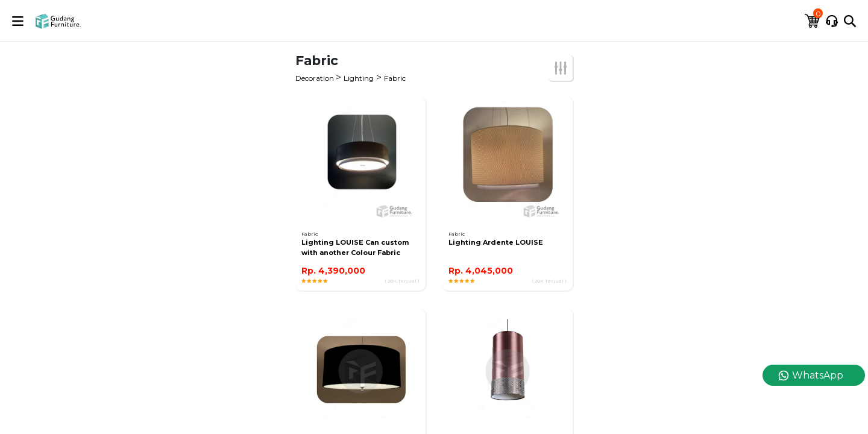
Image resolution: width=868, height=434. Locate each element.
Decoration (316, 78)
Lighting (359, 78)
